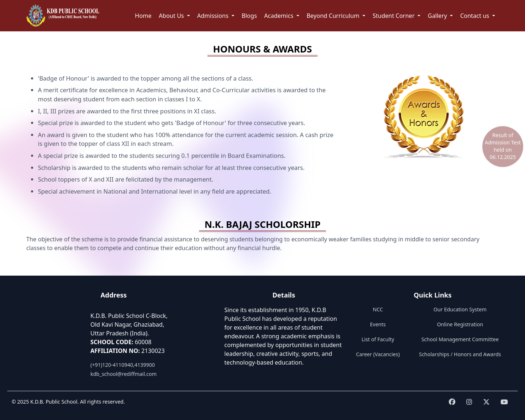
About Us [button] (172, 16)
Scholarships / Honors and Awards (460, 354)
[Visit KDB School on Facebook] (452, 402)
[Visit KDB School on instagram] (469, 402)
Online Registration (460, 324)
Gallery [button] (438, 16)
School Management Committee (460, 339)
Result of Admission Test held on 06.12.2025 (503, 146)
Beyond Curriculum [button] (334, 16)
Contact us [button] (475, 16)
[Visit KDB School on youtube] (504, 402)
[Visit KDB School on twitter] (486, 402)
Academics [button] (280, 16)
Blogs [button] (249, 16)
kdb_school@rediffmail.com (124, 374)
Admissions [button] (214, 16)
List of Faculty (378, 339)
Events (378, 324)
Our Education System (460, 309)
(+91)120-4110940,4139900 (123, 365)
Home (143, 16)
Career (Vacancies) (378, 354)
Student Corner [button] (394, 16)
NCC (378, 309)
